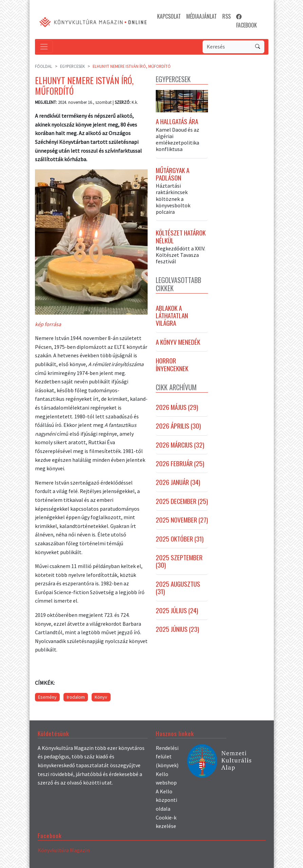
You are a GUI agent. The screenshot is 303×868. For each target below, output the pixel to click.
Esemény (47, 697)
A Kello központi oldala (166, 800)
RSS (226, 16)
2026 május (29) (177, 409)
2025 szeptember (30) (179, 563)
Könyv (101, 697)
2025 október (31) (180, 541)
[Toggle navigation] (44, 47)
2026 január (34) (178, 484)
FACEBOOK (247, 21)
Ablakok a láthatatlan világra (172, 317)
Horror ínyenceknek (172, 366)
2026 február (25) (180, 465)
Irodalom (76, 697)
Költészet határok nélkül (181, 239)
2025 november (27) (182, 522)
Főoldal (44, 66)
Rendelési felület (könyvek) (167, 757)
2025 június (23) (177, 631)
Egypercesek (72, 66)
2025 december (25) (182, 503)
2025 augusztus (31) (178, 590)
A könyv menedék (178, 344)
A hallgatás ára (177, 124)
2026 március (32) (180, 447)
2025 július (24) (177, 612)
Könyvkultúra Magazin (64, 850)
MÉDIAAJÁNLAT (202, 16)
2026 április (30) (178, 428)
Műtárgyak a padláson (173, 176)
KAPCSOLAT (169, 16)
